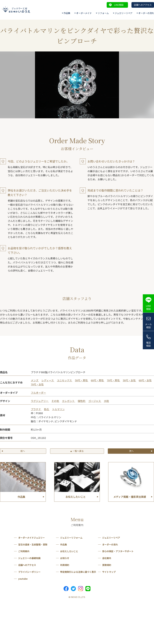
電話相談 (148, 344)
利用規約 (65, 565)
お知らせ (65, 558)
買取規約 (107, 565)
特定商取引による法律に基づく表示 (78, 572)
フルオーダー (38, 393)
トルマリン (58, 409)
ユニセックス (65, 380)
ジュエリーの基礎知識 (29, 558)
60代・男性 (98, 380)
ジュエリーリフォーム (71, 538)
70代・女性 (37, 384)
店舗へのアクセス (143, 5)
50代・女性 (129, 380)
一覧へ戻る (77, 451)
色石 (47, 409)
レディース (48, 380)
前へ (23, 451)
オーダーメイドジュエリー (32, 538)
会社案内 (107, 558)
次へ (131, 451)
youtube (23, 579)
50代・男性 (82, 380)
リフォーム (103, 13)
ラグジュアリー (40, 401)
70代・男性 (114, 380)
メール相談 (148, 326)
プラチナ (36, 409)
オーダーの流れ (146, 13)
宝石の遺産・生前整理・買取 (33, 544)
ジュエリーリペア (124, 13)
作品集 (67, 13)
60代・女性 (145, 380)
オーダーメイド (84, 13)
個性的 (82, 401)
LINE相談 (119, 5)
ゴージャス (95, 401)
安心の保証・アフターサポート (118, 551)
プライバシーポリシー (29, 572)
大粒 (106, 401)
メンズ (35, 380)
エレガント (69, 401)
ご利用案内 (24, 551)
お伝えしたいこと (69, 551)
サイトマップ (109, 572)
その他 (55, 401)
